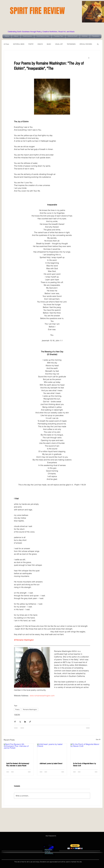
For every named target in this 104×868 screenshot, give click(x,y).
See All (98, 739)
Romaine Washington (30, 709)
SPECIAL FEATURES (86, 44)
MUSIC (49, 44)
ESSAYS (40, 44)
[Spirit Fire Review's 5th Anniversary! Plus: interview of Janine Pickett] (19, 752)
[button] (98, 44)
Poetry (17, 709)
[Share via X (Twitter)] (20, 722)
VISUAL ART (59, 44)
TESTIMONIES (71, 44)
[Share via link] (30, 722)
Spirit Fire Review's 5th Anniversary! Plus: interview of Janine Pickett (18, 765)
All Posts (6, 44)
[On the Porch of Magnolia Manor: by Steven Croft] (85, 752)
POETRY (31, 44)
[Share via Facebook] (15, 722)
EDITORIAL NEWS (19, 44)
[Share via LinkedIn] (25, 722)
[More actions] (89, 58)
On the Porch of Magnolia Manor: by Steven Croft (84, 765)
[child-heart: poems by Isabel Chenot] (52, 752)
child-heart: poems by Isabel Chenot (51, 764)
